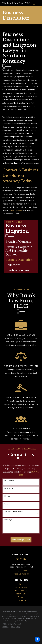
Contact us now (15, 210)
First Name (9, 480)
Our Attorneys (21, 587)
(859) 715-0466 (21, 571)
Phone (7, 496)
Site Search (21, 600)
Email (7, 504)
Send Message (21, 540)
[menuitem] (21, 242)
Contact (21, 597)
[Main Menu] (35, 3)
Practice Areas (21, 590)
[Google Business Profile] (17, 559)
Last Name (9, 488)
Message (8, 520)
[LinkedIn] (25, 559)
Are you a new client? (14, 512)
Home (21, 584)
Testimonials (21, 594)
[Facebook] (21, 559)
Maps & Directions (21, 574)
